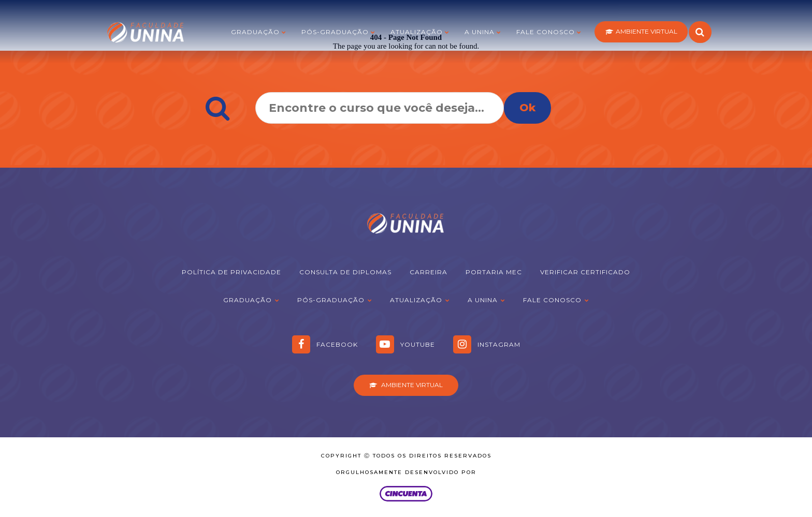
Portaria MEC (494, 272)
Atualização (417, 32)
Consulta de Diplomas (345, 272)
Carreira (429, 272)
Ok (527, 108)
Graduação (255, 32)
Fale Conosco (546, 32)
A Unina (480, 32)
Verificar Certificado (585, 272)
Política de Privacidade (231, 272)
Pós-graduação (335, 32)
